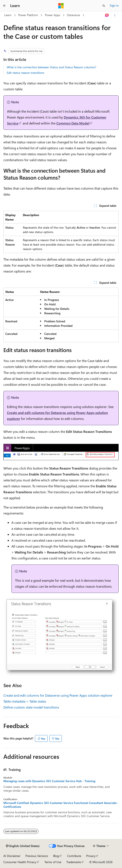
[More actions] (115, 15)
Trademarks (74, 862)
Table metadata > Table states (25, 701)
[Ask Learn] (107, 15)
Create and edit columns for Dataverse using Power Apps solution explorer (58, 695)
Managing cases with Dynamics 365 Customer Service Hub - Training (49, 781)
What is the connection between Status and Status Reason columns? (51, 67)
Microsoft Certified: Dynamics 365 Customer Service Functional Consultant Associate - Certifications (61, 805)
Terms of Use (53, 862)
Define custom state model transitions (31, 707)
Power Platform (28, 15)
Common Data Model (73, 123)
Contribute (74, 856)
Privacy (91, 856)
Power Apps (53, 15)
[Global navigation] (4, 6)
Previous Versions (37, 856)
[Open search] (104, 6)
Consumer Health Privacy (20, 862)
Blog (56, 856)
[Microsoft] (61, 6)
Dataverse (73, 15)
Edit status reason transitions (26, 73)
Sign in (114, 5)
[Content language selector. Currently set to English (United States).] (23, 846)
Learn (8, 15)
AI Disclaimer (12, 856)
